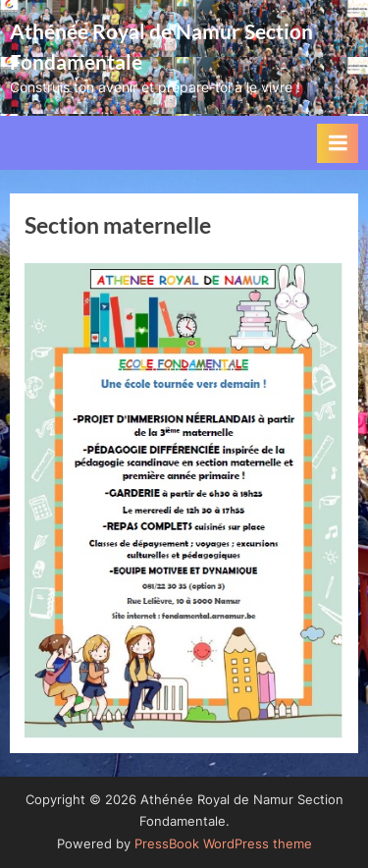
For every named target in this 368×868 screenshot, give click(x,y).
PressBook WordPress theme (223, 844)
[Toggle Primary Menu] (338, 143)
